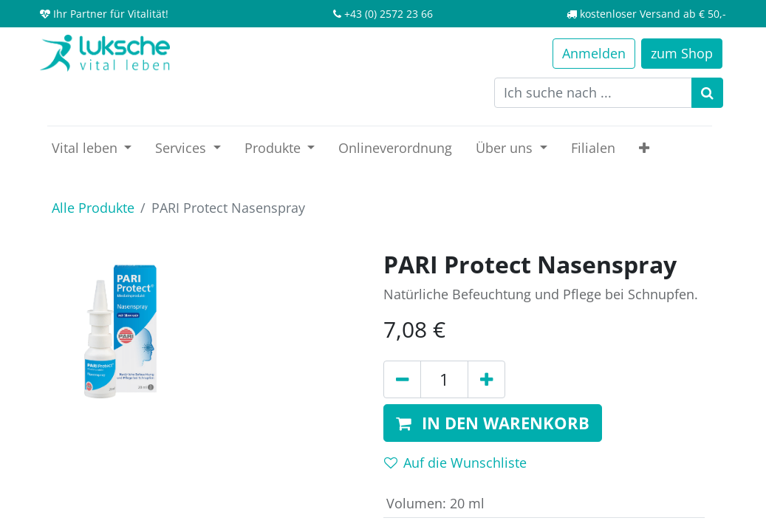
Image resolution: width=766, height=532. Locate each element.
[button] (644, 148)
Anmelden (594, 53)
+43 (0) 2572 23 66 (389, 14)
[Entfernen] (402, 379)
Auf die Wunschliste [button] (455, 463)
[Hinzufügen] (486, 379)
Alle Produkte (93, 208)
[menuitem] (395, 148)
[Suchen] (707, 93)
